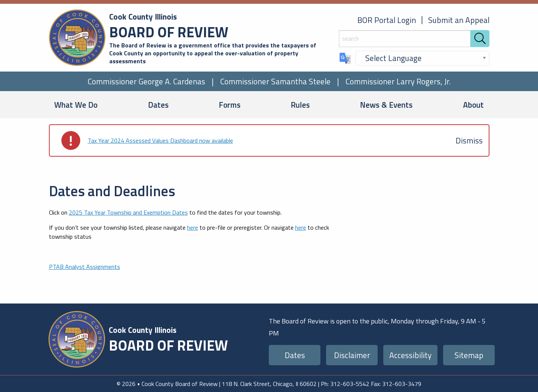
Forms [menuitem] (230, 105)
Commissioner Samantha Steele (275, 81)
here (193, 227)
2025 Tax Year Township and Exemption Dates (128, 212)
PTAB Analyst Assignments (85, 267)
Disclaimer (352, 355)
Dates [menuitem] (158, 105)
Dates (295, 355)
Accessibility (410, 355)
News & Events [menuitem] (386, 105)
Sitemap (469, 355)
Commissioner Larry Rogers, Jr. (398, 81)
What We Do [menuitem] (76, 105)
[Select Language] (422, 58)
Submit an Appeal (459, 20)
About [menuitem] (473, 105)
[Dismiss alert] (469, 140)
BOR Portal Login (387, 20)
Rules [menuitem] (300, 105)
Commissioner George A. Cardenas (146, 81)
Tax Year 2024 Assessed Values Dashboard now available (160, 140)
